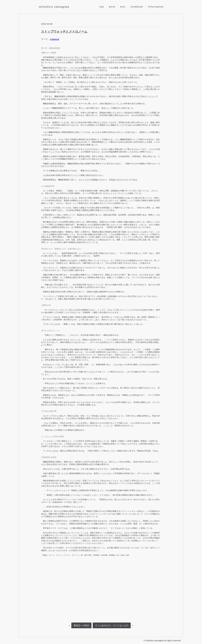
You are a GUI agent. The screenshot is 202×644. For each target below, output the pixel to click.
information (156, 7)
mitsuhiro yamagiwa (54, 7)
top (102, 7)
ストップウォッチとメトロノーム (64, 32)
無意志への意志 (81, 625)
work (112, 7)
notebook (137, 7)
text (123, 7)
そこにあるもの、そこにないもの (112, 625)
